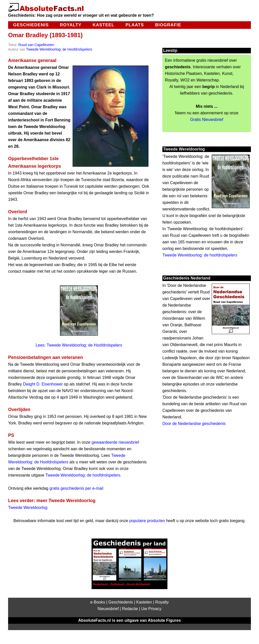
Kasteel (103, 25)
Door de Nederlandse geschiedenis (194, 424)
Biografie (168, 25)
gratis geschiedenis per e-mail (77, 488)
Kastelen (144, 602)
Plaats (135, 25)
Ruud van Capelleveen (36, 45)
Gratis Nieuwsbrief (207, 120)
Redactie (130, 609)
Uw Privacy (151, 609)
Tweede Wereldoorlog (28, 508)
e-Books (98, 602)
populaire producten (147, 521)
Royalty (70, 25)
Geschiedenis (31, 25)
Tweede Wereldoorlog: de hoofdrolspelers (83, 475)
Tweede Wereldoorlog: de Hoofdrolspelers (59, 49)
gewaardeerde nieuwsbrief (115, 442)
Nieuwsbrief (108, 609)
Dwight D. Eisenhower (43, 384)
